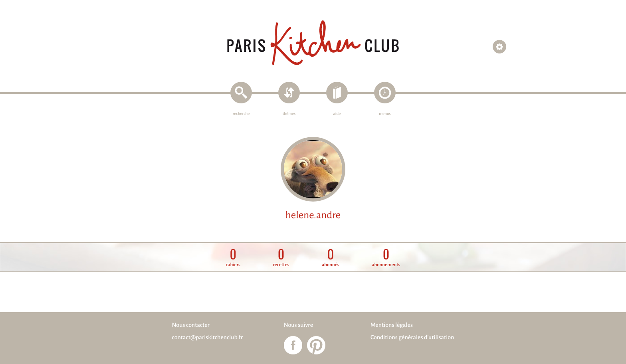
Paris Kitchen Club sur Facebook (293, 345)
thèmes (289, 114)
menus (385, 114)
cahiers (233, 258)
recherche (241, 114)
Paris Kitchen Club (313, 43)
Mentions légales (392, 325)
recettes (281, 258)
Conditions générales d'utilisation (412, 338)
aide (337, 114)
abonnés (331, 258)
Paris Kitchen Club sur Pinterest (316, 345)
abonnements (386, 258)
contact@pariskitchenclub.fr (208, 338)
